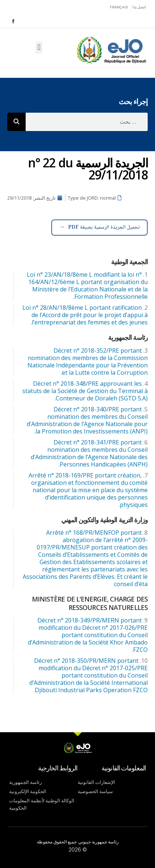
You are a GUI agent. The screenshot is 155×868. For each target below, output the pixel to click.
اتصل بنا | (139, 7)
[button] (39, 48)
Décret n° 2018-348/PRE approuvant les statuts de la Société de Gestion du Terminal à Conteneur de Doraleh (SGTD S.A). (85, 391)
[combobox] (87, 122)
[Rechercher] (16, 122)
